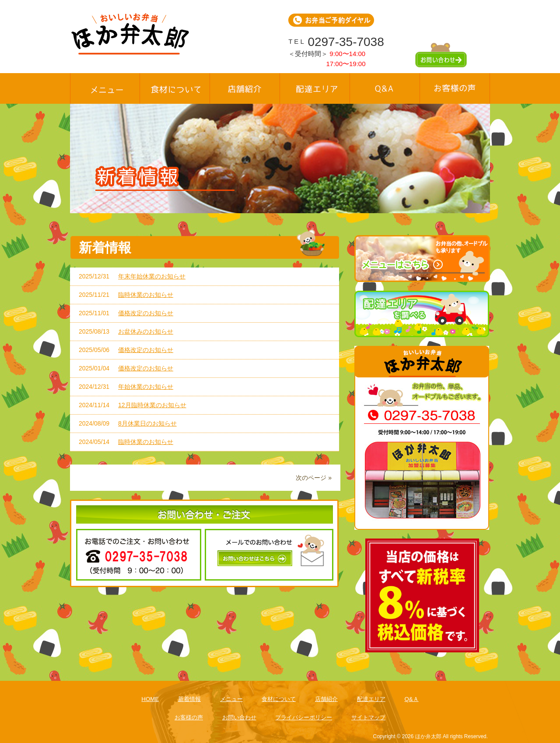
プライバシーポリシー (304, 717)
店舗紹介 (326, 699)
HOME (150, 699)
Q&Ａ (411, 699)
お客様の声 (189, 717)
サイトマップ (368, 717)
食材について (279, 699)
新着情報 (189, 699)
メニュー (231, 699)
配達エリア (371, 699)
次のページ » (314, 478)
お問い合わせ (239, 717)
